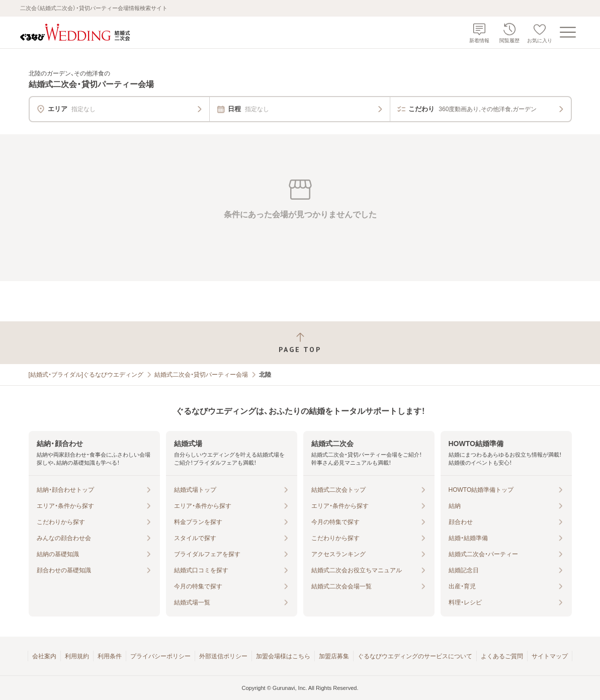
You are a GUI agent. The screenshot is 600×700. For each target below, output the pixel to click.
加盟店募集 (334, 656)
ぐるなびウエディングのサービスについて (415, 656)
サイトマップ (550, 656)
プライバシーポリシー (160, 656)
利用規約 (77, 656)
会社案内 (44, 656)
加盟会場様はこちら (283, 656)
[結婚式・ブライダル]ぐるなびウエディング (86, 375)
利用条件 (110, 656)
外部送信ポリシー (223, 656)
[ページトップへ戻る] (300, 343)
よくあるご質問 (502, 656)
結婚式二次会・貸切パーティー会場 (201, 375)
